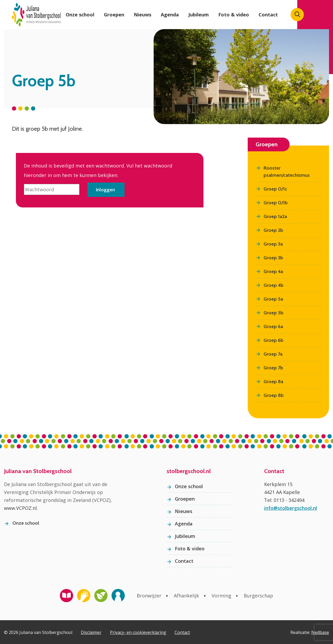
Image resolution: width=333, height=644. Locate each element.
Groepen (114, 15)
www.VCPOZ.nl (20, 507)
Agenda (170, 15)
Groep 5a (273, 298)
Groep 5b (274, 312)
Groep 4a (273, 271)
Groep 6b (274, 340)
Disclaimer (91, 632)
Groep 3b (273, 257)
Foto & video (234, 15)
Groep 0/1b (276, 202)
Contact (268, 15)
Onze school (80, 15)
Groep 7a (273, 353)
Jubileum (199, 15)
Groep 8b (274, 395)
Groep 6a (273, 326)
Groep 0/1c (275, 188)
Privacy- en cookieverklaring (138, 632)
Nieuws (143, 15)
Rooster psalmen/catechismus (287, 171)
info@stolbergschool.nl (291, 507)
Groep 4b (274, 285)
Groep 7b (273, 367)
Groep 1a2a (275, 216)
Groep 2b (273, 230)
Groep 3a (273, 243)
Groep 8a (273, 381)
